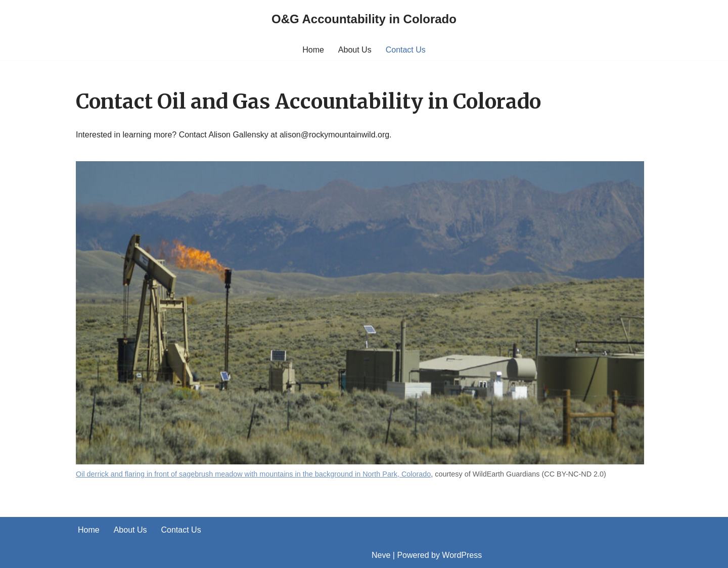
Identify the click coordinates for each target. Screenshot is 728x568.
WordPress (462, 555)
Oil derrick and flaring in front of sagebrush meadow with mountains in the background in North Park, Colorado (253, 474)
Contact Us (406, 50)
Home (313, 50)
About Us (355, 50)
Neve (381, 555)
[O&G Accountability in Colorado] (364, 19)
